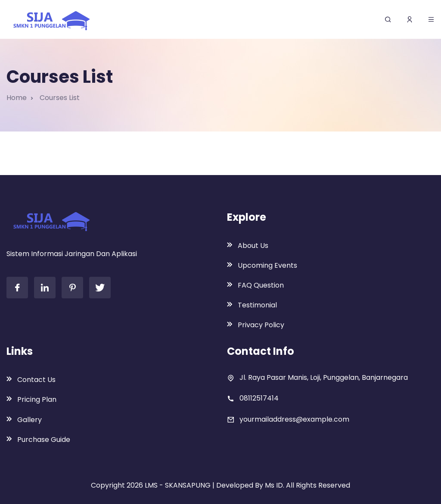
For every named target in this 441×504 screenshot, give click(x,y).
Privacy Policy (261, 325)
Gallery (30, 420)
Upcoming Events (267, 265)
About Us (253, 246)
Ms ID (274, 485)
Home (17, 98)
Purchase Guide (44, 440)
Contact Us (36, 380)
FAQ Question (261, 285)
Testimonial (257, 305)
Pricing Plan (37, 399)
